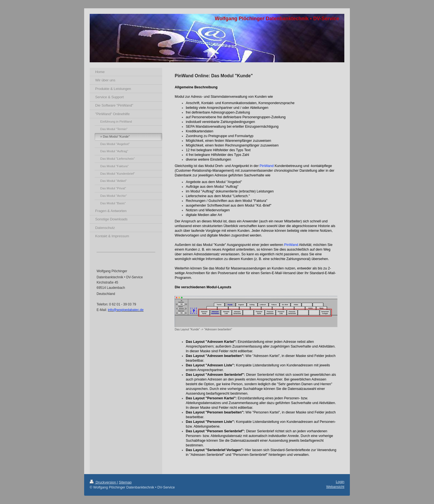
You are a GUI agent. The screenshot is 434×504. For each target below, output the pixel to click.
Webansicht (335, 487)
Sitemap (125, 482)
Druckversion (103, 482)
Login (340, 482)
